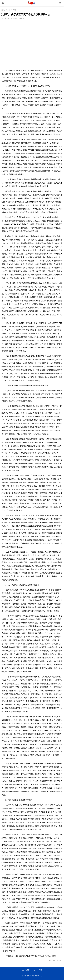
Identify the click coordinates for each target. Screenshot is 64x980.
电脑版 (27, 970)
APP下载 (39, 970)
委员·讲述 (13, 10)
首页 (3, 10)
